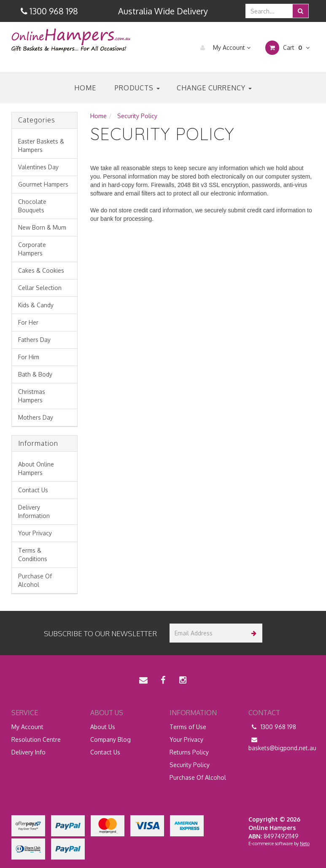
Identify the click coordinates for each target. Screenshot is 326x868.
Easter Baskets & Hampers (41, 145)
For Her (28, 322)
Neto (305, 844)
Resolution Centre (36, 739)
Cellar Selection (40, 288)
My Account (223, 48)
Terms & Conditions (33, 555)
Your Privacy (35, 533)
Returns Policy (189, 752)
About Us (103, 727)
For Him (29, 357)
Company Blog (110, 739)
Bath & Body (35, 374)
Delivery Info (28, 752)
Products (137, 88)
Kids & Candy (36, 305)
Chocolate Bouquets (32, 206)
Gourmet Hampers (43, 184)
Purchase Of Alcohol (35, 580)
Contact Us (33, 490)
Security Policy (190, 765)
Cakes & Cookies (41, 270)
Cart (287, 48)
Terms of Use (188, 727)
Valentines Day (38, 167)
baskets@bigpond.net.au (282, 743)
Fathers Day (34, 340)
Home (85, 88)
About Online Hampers (36, 468)
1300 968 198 (272, 727)
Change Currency (214, 88)
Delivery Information (34, 511)
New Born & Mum (42, 227)
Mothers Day (36, 417)
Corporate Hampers (32, 249)
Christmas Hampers (32, 396)
